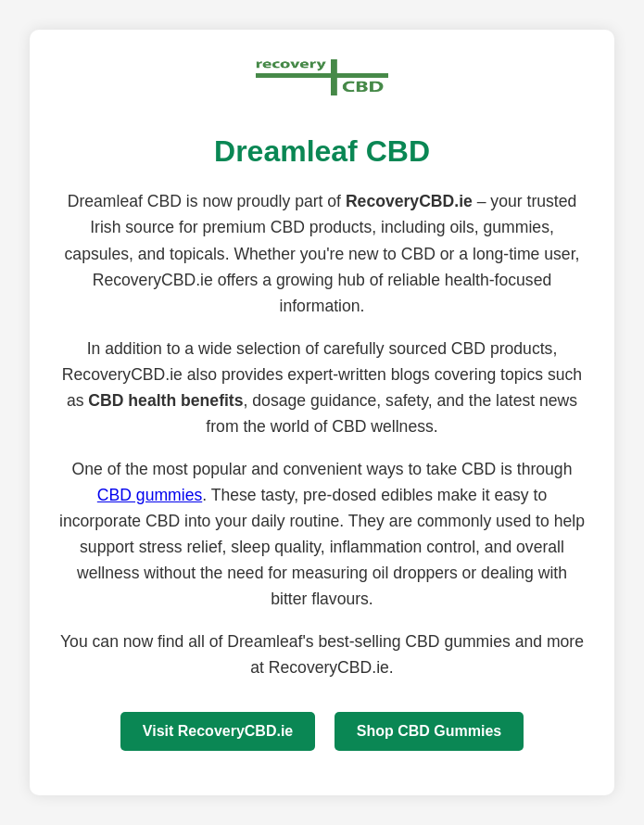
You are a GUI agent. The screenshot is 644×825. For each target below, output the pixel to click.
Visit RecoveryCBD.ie (218, 731)
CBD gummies (150, 495)
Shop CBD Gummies (429, 731)
